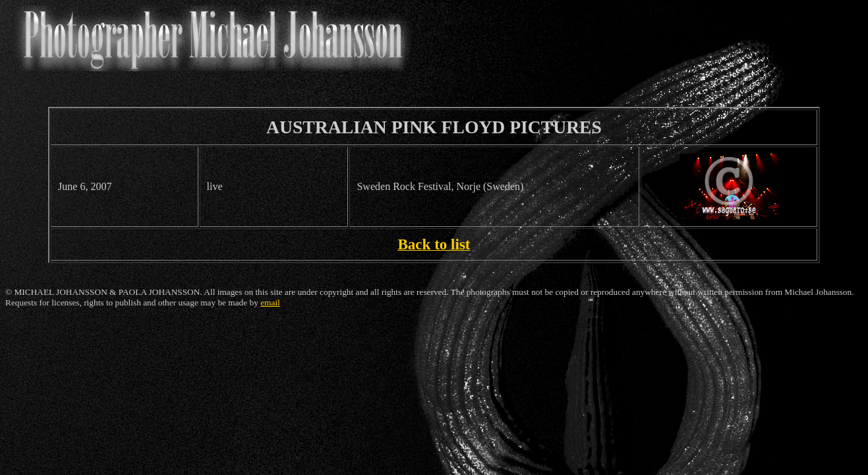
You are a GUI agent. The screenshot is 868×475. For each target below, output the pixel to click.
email (270, 302)
